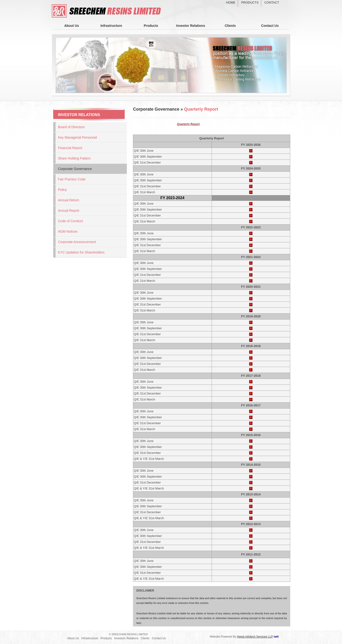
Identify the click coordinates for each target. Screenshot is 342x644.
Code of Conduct (70, 221)
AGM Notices (68, 231)
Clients (230, 26)
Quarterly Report (188, 124)
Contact (272, 2)
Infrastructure (111, 26)
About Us (71, 26)
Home (231, 2)
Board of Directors (71, 127)
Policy (62, 190)
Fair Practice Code (72, 179)
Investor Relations (191, 26)
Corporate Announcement (77, 242)
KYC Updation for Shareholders (81, 252)
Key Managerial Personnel (77, 137)
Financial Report (70, 148)
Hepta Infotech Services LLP (255, 637)
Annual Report (69, 211)
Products (250, 2)
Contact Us (270, 26)
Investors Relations (126, 638)
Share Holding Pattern (74, 158)
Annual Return (69, 200)
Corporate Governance (75, 169)
